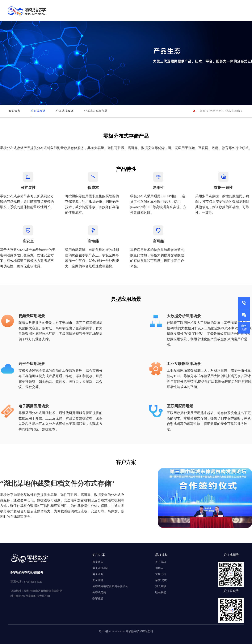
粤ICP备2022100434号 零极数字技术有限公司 (126, 631)
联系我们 (161, 592)
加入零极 (161, 586)
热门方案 (99, 555)
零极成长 (161, 555)
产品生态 (215, 111)
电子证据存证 (101, 568)
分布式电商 (99, 592)
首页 (203, 111)
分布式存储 (38, 111)
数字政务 (98, 562)
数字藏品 (98, 598)
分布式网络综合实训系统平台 (110, 586)
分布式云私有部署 (96, 111)
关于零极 (161, 562)
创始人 (159, 568)
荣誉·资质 (161, 580)
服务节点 (14, 111)
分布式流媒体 (65, 111)
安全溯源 (98, 580)
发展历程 (161, 574)
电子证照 (98, 574)
